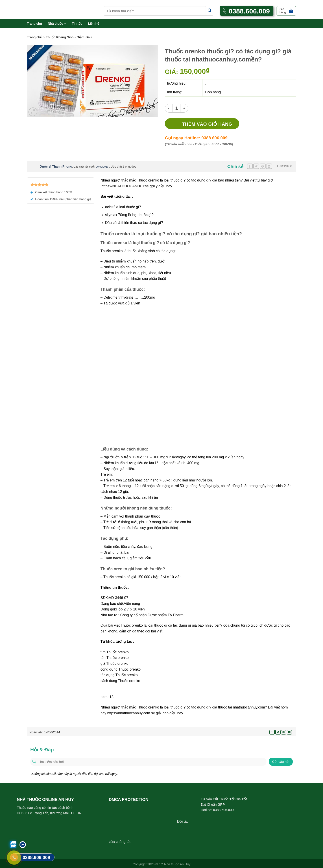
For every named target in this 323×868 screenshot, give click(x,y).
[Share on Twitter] (256, 166)
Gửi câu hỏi (281, 762)
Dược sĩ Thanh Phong (56, 166)
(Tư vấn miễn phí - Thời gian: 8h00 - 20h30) (199, 144)
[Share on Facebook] (250, 166)
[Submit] (210, 11)
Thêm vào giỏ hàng (207, 124)
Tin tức (77, 24)
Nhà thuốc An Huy (177, 864)
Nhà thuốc (57, 24)
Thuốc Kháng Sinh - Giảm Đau (69, 37)
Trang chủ (34, 24)
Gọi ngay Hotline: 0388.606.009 (196, 138)
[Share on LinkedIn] (269, 166)
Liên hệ (94, 24)
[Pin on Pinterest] (263, 166)
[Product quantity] (177, 108)
